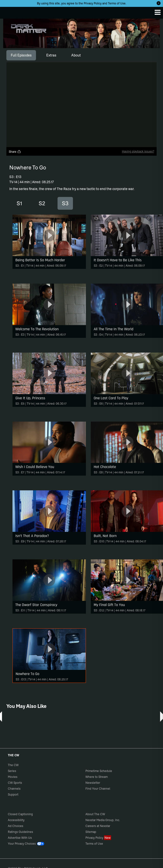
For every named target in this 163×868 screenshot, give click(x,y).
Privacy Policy (93, 3)
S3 (65, 203)
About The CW (95, 814)
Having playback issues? (138, 151)
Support (13, 794)
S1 (19, 203)
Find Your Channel (98, 789)
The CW (9, 12)
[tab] (21, 55)
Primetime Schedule (99, 771)
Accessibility (16, 820)
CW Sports (15, 783)
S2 (42, 203)
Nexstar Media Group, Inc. (103, 820)
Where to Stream (97, 777)
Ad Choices (16, 826)
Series (12, 771)
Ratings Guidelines (20, 832)
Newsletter (93, 783)
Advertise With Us (20, 838)
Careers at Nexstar (98, 826)
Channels (14, 789)
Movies (13, 777)
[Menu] (158, 12)
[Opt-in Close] (159, 3)
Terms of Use (117, 3)
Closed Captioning (20, 814)
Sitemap (91, 832)
